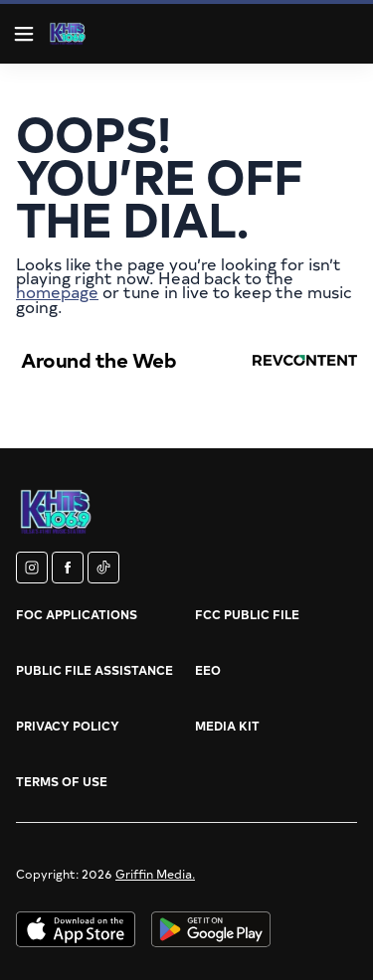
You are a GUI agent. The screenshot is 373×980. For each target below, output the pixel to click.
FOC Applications (77, 614)
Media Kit (227, 726)
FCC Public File (247, 614)
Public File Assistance (94, 670)
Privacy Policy (68, 726)
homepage (57, 291)
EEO (208, 670)
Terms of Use (62, 781)
